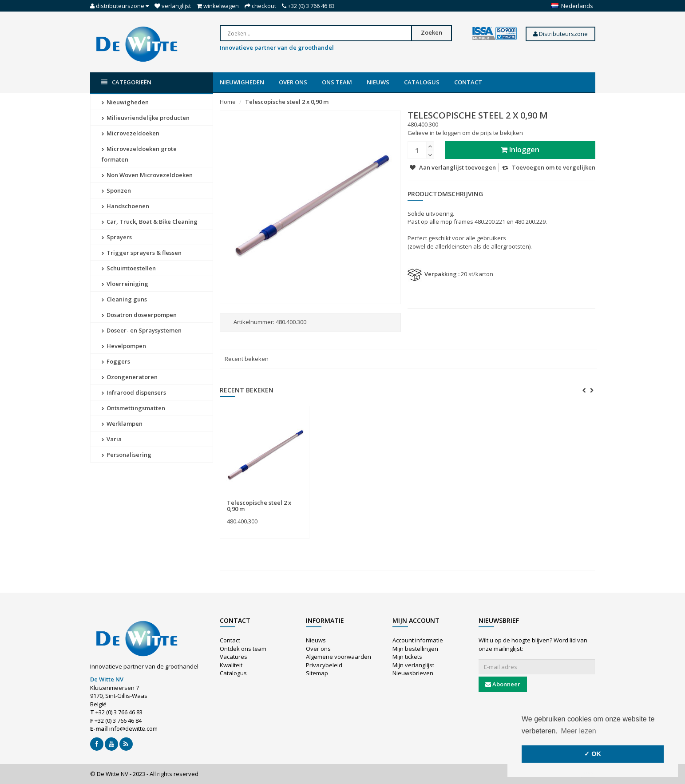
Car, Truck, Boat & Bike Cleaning (150, 222)
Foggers (116, 361)
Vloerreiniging (125, 284)
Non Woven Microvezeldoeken (147, 175)
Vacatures (234, 657)
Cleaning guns (124, 299)
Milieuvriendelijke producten (146, 118)
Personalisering (127, 455)
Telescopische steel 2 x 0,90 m (287, 102)
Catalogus (422, 82)
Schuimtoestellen (129, 268)
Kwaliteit (231, 665)
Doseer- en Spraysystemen (142, 330)
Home (228, 102)
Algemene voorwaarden (339, 657)
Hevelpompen (124, 346)
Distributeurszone (560, 34)
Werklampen (122, 424)
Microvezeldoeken (131, 133)
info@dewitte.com (133, 729)
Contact (468, 82)
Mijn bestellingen (415, 649)
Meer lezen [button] (579, 731)
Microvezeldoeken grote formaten (139, 154)
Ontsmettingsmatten (133, 408)
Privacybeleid (324, 665)
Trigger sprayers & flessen (142, 253)
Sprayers (117, 237)
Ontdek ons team (243, 649)
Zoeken (432, 32)
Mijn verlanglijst (413, 665)
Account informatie (418, 640)
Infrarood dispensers (134, 392)
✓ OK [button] (593, 754)
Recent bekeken (247, 359)
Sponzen (116, 190)
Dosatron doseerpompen (139, 315)
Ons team (337, 82)
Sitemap (317, 673)
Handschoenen (125, 206)
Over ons (293, 82)
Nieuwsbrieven (413, 673)
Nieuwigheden (242, 82)
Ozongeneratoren (130, 377)
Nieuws (378, 82)
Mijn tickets (407, 657)
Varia (112, 439)
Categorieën (126, 82)
